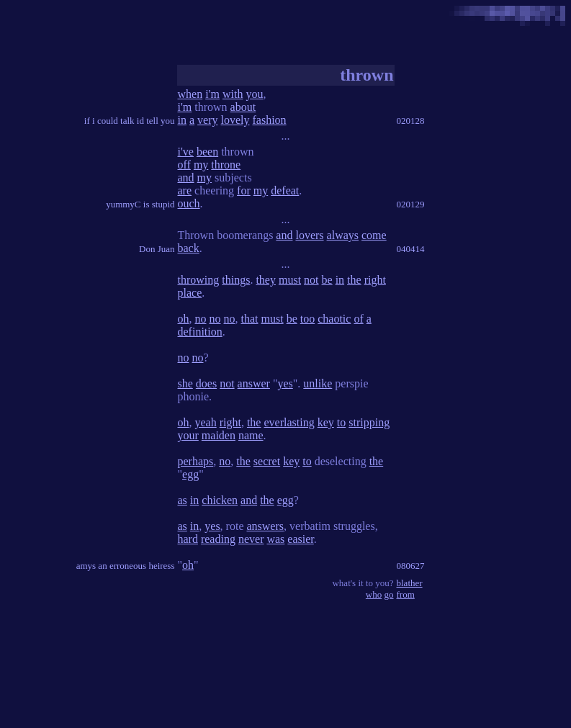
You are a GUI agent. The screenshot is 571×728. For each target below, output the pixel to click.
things (236, 280)
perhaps (196, 461)
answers (265, 526)
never (251, 539)
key (326, 422)
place (190, 293)
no (201, 319)
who (374, 594)
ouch (189, 203)
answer (254, 383)
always (343, 235)
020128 (411, 121)
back (189, 248)
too (307, 319)
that (250, 319)
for (244, 190)
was (275, 539)
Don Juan (157, 249)
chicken (220, 500)
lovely (235, 120)
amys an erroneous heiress (126, 566)
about (243, 107)
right (375, 280)
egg (190, 474)
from (406, 594)
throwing (199, 280)
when (190, 94)
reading (218, 539)
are (185, 190)
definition (200, 332)
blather (410, 583)
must (290, 280)
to (341, 422)
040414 (411, 249)
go (389, 594)
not (311, 280)
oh (184, 319)
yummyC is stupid (140, 204)
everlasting (289, 422)
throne (226, 165)
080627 (411, 566)
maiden (219, 435)
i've (186, 152)
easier (300, 539)
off (184, 165)
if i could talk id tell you (130, 121)
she (185, 383)
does (206, 383)
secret (267, 461)
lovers (309, 235)
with (233, 94)
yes (285, 383)
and (186, 177)
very (207, 120)
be (327, 280)
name (251, 435)
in (182, 120)
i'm (212, 94)
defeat (285, 190)
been (207, 152)
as (183, 500)
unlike (318, 383)
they (266, 280)
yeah (206, 422)
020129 (411, 204)
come (374, 235)
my (201, 165)
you (254, 94)
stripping (369, 422)
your (188, 435)
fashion (270, 120)
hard (188, 539)
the (354, 280)
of (358, 319)
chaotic (334, 319)
